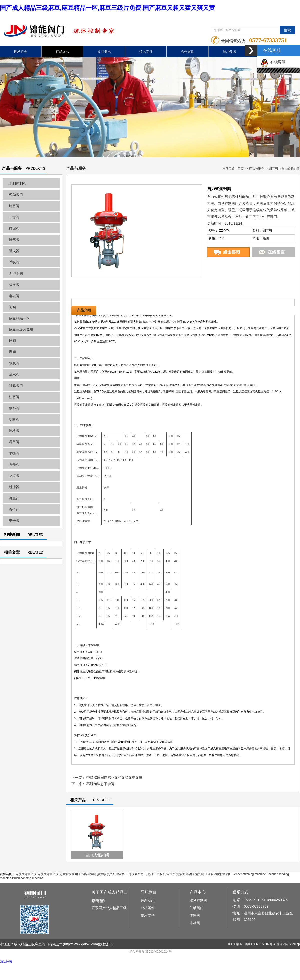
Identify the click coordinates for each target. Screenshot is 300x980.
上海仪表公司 (135, 874)
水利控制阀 (18, 183)
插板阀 (14, 431)
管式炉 (171, 874)
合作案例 (188, 52)
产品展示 (62, 52)
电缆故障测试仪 (26, 874)
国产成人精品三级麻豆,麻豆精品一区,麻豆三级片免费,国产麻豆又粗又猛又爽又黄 (107, 8)
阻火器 (14, 251)
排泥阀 (14, 228)
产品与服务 (256, 169)
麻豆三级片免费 (21, 329)
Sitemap (294, 944)
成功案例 (148, 908)
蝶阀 (12, 352)
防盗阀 (14, 476)
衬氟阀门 (16, 386)
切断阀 (14, 419)
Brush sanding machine (28, 878)
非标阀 (14, 217)
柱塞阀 (14, 397)
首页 (241, 169)
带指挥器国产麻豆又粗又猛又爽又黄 (114, 778)
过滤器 (14, 487)
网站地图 (6, 962)
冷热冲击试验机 (155, 874)
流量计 (14, 498)
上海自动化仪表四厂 (218, 874)
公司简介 (99, 900)
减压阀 (14, 285)
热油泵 (102, 874)
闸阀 (12, 307)
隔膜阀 (14, 363)
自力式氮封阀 (97, 855)
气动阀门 (16, 195)
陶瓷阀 (14, 464)
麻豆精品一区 (19, 318)
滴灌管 (181, 874)
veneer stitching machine (249, 874)
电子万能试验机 (86, 874)
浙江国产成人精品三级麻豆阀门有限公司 (31, 944)
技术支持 (146, 52)
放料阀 (14, 408)
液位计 (14, 509)
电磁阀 (14, 296)
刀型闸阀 (16, 273)
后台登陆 (282, 944)
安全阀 (14, 521)
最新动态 (148, 900)
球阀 (12, 341)
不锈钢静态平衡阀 (100, 784)
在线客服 (273, 62)
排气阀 (14, 240)
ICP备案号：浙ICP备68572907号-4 (252, 944)
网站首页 (21, 52)
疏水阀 (14, 374)
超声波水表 (67, 874)
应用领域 (229, 52)
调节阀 (14, 442)
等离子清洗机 (195, 874)
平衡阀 (14, 453)
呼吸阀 (14, 262)
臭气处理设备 (116, 874)
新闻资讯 (104, 52)
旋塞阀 (14, 206)
